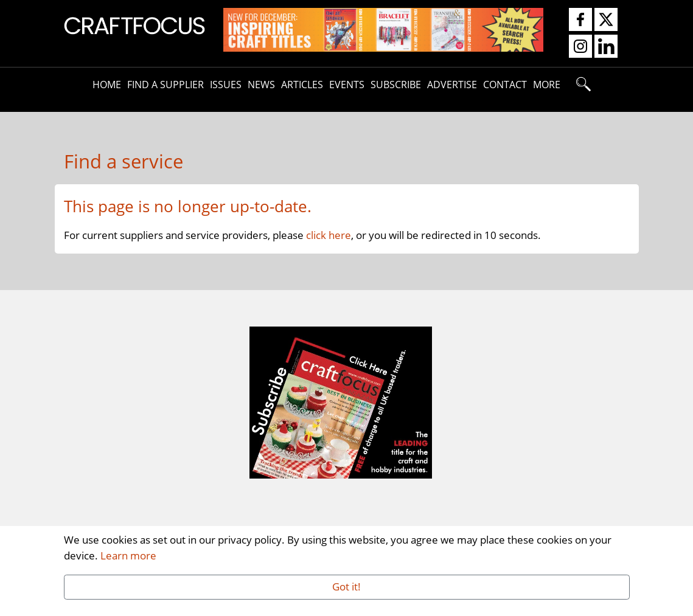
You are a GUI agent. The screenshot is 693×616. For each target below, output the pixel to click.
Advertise (452, 85)
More (547, 85)
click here (329, 235)
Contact (505, 85)
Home (107, 85)
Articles (302, 85)
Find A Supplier (165, 85)
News (261, 85)
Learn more (128, 555)
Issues (226, 85)
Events (347, 85)
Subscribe (396, 85)
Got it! (346, 586)
